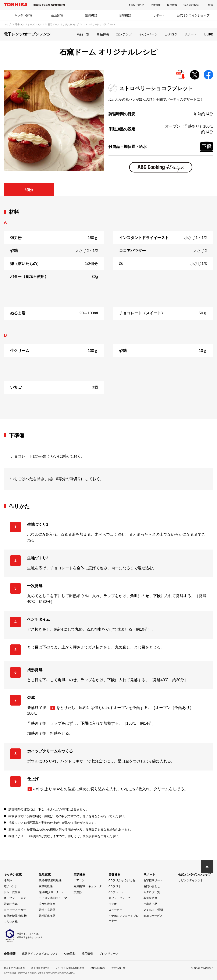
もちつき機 (11, 922)
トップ (7, 24)
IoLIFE (209, 34)
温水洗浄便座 (47, 904)
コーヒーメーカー (15, 910)
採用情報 (172, 5)
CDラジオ (115, 886)
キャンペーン (148, 34)
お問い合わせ (136, 5)
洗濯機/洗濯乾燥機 (50, 880)
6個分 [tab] (29, 190)
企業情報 (156, 5)
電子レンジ (11, 886)
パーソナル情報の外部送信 (75, 968)
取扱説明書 (150, 898)
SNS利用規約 (104, 968)
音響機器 (125, 15)
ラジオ (113, 904)
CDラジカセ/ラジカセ (122, 880)
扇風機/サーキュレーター (89, 886)
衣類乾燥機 (46, 886)
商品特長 (103, 34)
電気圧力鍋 (11, 904)
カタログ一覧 (152, 892)
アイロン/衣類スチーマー (54, 898)
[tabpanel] (108, 308)
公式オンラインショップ (193, 15)
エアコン (79, 880)
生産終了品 (150, 904)
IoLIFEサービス (153, 916)
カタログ (171, 34)
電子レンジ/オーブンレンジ (29, 24)
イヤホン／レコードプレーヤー (124, 918)
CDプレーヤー (117, 892)
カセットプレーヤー (121, 898)
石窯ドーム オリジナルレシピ (63, 24)
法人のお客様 (191, 5)
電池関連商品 (47, 916)
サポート (159, 15)
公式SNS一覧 (126, 968)
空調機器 (91, 15)
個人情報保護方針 (43, 968)
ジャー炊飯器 (12, 892)
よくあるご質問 (153, 910)
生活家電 (57, 15)
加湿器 (78, 892)
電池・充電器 (47, 910)
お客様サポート (153, 880)
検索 (211, 5)
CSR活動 (70, 954)
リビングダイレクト (191, 880)
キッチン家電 (23, 15)
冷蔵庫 (8, 880)
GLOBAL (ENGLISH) (201, 968)
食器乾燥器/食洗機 (15, 916)
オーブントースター (16, 898)
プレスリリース (109, 954)
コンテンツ (124, 34)
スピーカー (115, 910)
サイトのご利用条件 (15, 968)
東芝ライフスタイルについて (40, 954)
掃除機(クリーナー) (51, 892)
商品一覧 (83, 34)
